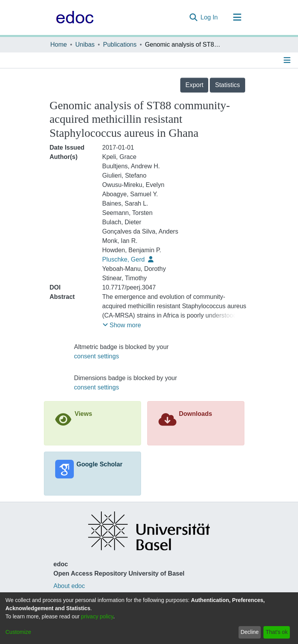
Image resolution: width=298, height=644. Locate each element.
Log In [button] (209, 17)
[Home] (73, 17)
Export (194, 85)
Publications (120, 45)
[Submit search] (193, 17)
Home (59, 45)
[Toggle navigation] (237, 17)
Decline (250, 632)
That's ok (277, 632)
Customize (18, 632)
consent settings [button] (97, 356)
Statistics (227, 85)
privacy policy (97, 616)
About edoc (69, 586)
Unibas (85, 45)
